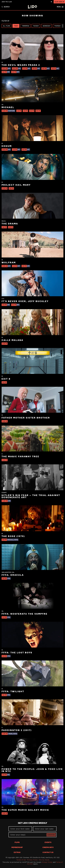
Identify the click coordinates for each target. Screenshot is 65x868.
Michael (8, 107)
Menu (60, 7)
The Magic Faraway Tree (20, 457)
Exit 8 (6, 379)
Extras (17, 853)
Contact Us (48, 853)
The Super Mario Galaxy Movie (25, 810)
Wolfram (9, 263)
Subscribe (51, 835)
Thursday (58, 26)
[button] (63, 26)
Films (17, 842)
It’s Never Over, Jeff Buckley (25, 301)
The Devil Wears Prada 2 (21, 65)
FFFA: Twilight (13, 692)
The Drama (10, 224)
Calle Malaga (12, 340)
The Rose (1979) (13, 536)
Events (48, 842)
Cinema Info (48, 848)
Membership (17, 848)
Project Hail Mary (16, 185)
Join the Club (7, 2)
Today (16, 26)
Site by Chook (44, 860)
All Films (6, 26)
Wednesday (47, 26)
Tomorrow (25, 26)
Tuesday (36, 26)
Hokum (7, 146)
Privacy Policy (32, 860)
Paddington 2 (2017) (17, 730)
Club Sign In (59, 2)
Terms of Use (21, 860)
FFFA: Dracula (13, 575)
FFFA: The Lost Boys (17, 653)
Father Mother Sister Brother (26, 418)
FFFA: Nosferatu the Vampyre (25, 614)
